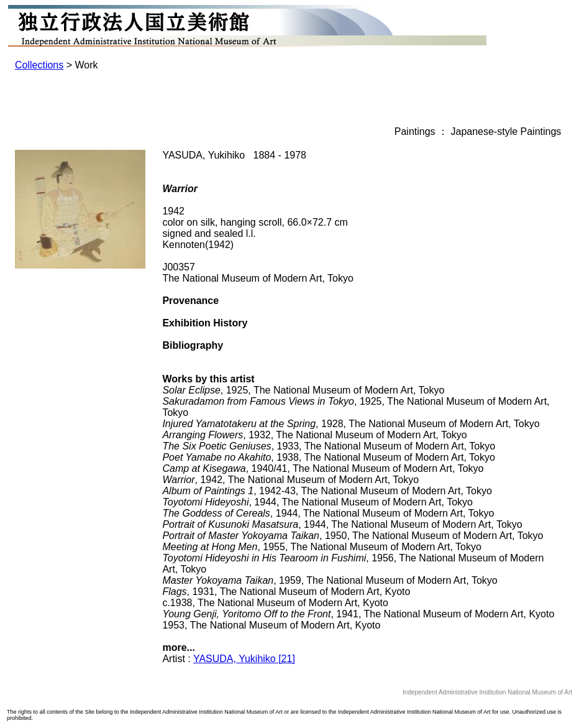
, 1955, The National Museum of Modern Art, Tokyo (321, 547)
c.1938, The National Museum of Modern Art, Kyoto (275, 603)
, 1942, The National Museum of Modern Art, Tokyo (290, 480)
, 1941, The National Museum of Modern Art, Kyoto (358, 614)
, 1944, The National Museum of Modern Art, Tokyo (317, 502)
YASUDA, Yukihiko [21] (244, 659)
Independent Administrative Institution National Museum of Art (487, 692)
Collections (39, 65)
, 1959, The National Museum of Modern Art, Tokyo (330, 580)
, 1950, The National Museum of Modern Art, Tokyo (353, 536)
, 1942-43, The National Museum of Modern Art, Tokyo (327, 491)
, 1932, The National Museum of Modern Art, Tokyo (314, 435)
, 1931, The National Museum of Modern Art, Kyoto (286, 592)
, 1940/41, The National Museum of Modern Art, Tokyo (323, 468)
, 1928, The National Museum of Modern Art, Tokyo (351, 424)
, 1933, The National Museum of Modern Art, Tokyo (329, 446)
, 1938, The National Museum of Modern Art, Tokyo (328, 457)
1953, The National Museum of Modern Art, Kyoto (271, 625)
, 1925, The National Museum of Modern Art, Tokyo (303, 390)
